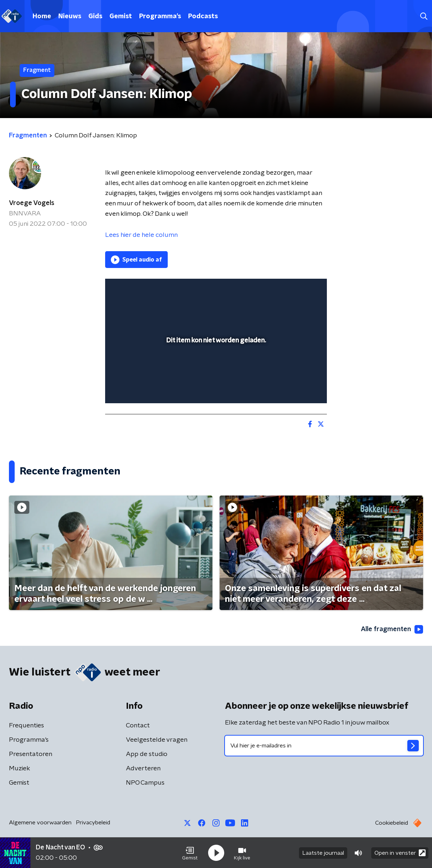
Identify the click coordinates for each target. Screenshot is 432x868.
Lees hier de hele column (141, 235)
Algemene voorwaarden (40, 823)
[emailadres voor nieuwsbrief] (324, 746)
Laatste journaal (323, 853)
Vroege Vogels (32, 203)
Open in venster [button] (400, 853)
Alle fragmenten (392, 629)
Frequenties (26, 726)
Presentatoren (31, 754)
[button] (190, 853)
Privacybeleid (93, 823)
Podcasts (203, 16)
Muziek (19, 769)
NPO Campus (145, 783)
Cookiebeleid (392, 823)
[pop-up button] (295, 387)
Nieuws (70, 16)
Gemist (121, 16)
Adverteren (143, 769)
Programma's (160, 16)
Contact (138, 726)
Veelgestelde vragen (157, 740)
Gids (95, 16)
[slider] (215, 369)
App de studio (147, 754)
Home (42, 16)
